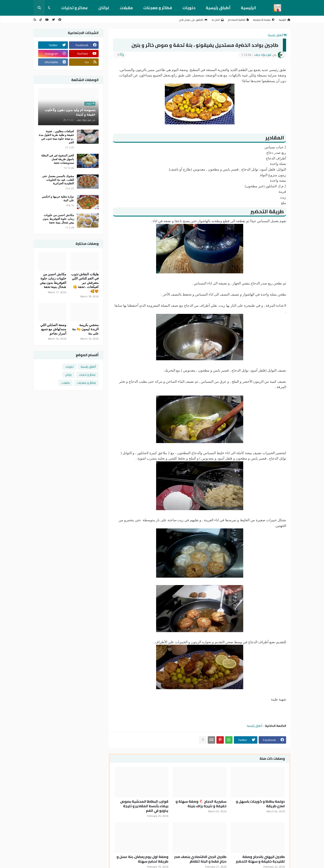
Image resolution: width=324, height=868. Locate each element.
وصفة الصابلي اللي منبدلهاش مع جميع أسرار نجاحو (53, 329)
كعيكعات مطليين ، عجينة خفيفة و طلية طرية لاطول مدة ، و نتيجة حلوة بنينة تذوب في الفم (56, 137)
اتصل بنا (218, 20)
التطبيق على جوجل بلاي (193, 20)
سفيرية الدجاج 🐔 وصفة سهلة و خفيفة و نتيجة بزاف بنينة (201, 804)
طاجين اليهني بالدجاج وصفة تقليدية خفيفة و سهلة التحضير (260, 859)
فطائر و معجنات (158, 8)
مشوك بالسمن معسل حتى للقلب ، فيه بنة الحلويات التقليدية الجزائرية (58, 180)
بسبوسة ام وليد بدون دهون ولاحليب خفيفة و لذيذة (70, 112)
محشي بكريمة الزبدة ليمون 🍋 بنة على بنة (85, 329)
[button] (49, 8)
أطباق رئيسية (218, 8)
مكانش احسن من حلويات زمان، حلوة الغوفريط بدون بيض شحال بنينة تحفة (58, 219)
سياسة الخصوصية (264, 20)
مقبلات (126, 8)
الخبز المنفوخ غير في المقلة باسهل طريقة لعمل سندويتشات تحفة (58, 159)
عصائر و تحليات (75, 8)
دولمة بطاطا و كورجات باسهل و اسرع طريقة (260, 804)
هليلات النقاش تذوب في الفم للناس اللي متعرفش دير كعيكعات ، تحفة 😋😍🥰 (85, 283)
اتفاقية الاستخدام (238, 20)
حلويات (189, 8)
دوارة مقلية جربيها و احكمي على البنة (58, 198)
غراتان (104, 8)
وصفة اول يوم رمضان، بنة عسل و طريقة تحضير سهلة (142, 859)
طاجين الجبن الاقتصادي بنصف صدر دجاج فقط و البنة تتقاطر (200, 859)
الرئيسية (248, 8)
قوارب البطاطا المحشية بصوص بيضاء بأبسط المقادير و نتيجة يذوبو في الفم (144, 806)
